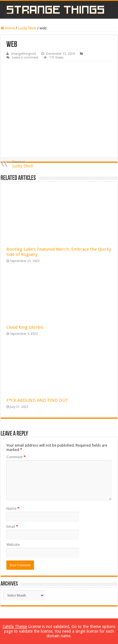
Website (13, 545)
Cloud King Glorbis (25, 327)
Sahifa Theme (15, 627)
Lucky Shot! (27, 28)
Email (12, 527)
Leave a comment (25, 57)
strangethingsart (24, 54)
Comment (16, 457)
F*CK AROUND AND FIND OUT (37, 400)
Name (13, 508)
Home (8, 28)
